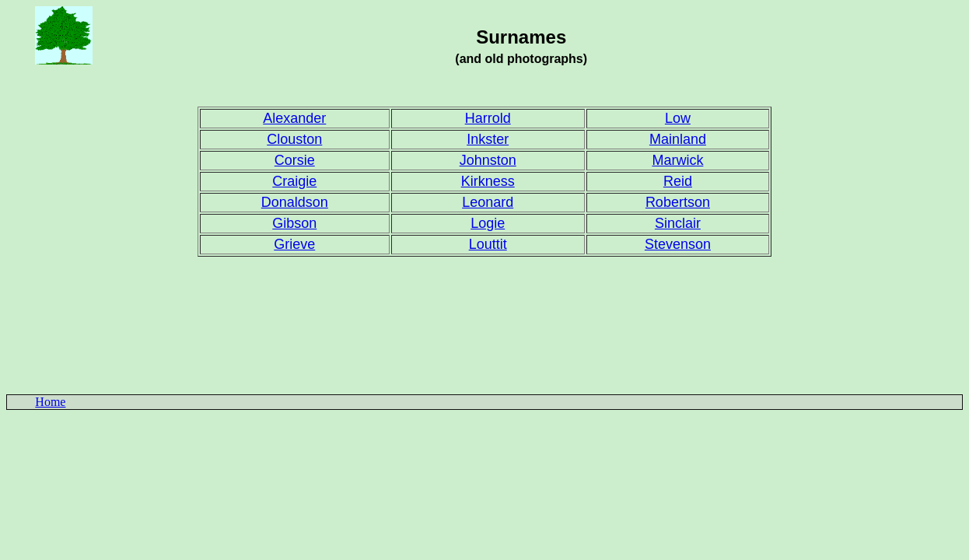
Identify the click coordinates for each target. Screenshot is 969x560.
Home (50, 402)
